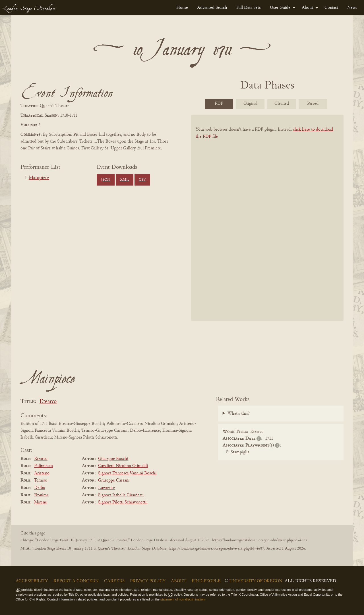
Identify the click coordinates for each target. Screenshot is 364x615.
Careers (114, 581)
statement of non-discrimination (182, 599)
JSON (106, 180)
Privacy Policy (148, 581)
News (352, 8)
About (307, 8)
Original (250, 104)
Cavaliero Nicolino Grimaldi (123, 466)
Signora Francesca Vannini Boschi (127, 473)
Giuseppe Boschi (113, 459)
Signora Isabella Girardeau (121, 495)
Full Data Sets (249, 8)
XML (124, 180)
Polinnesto (44, 466)
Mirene (41, 502)
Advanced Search (212, 8)
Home (182, 8)
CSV (142, 180)
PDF (219, 104)
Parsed (313, 104)
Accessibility (32, 581)
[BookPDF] (267, 225)
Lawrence (107, 488)
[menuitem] (182, 8)
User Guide (280, 8)
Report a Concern (76, 581)
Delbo (40, 488)
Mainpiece (39, 178)
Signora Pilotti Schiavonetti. (123, 502)
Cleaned (282, 104)
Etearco (48, 402)
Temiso (41, 480)
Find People (206, 581)
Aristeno (42, 473)
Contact (331, 8)
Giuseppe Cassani (114, 480)
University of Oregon (256, 581)
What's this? (239, 414)
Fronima (41, 495)
